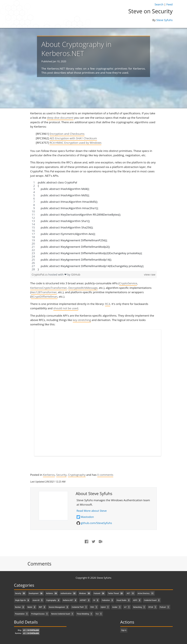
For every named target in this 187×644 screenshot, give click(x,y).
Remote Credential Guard (62, 614)
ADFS (137, 600)
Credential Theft (79, 607)
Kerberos (49, 475)
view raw (150, 274)
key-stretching (82, 320)
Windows (85, 593)
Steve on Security (150, 11)
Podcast (165, 607)
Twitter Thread (116, 593)
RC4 (108, 304)
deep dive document (60, 118)
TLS (99, 614)
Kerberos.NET (70, 600)
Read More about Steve (92, 511)
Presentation (22, 614)
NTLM (152, 607)
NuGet (32, 607)
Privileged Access (40, 614)
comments (105, 475)
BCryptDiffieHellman (44, 297)
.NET (130, 593)
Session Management (59, 607)
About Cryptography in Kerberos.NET (76, 49)
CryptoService (128, 283)
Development (36, 593)
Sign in (124, 630)
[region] (93, 226)
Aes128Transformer (44, 292)
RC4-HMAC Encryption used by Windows (75, 143)
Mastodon (87, 517)
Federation (108, 600)
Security (61, 475)
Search (159, 4)
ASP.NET (85, 600)
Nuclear (20, 607)
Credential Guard (152, 600)
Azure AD (38, 600)
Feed (170, 4)
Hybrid (105, 607)
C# (96, 600)
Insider (117, 607)
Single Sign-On (22, 600)
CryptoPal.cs (40, 274)
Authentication (68, 593)
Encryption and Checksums (67, 134)
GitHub (76, 274)
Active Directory (146, 593)
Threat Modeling (85, 614)
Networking (139, 607)
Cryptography (77, 475)
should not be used (66, 308)
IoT (127, 607)
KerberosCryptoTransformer (49, 288)
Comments (40, 564)
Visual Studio (123, 600)
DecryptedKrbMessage (83, 288)
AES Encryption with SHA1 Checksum (73, 138)
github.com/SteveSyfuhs (96, 523)
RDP (42, 607)
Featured (99, 593)
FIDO (94, 607)
